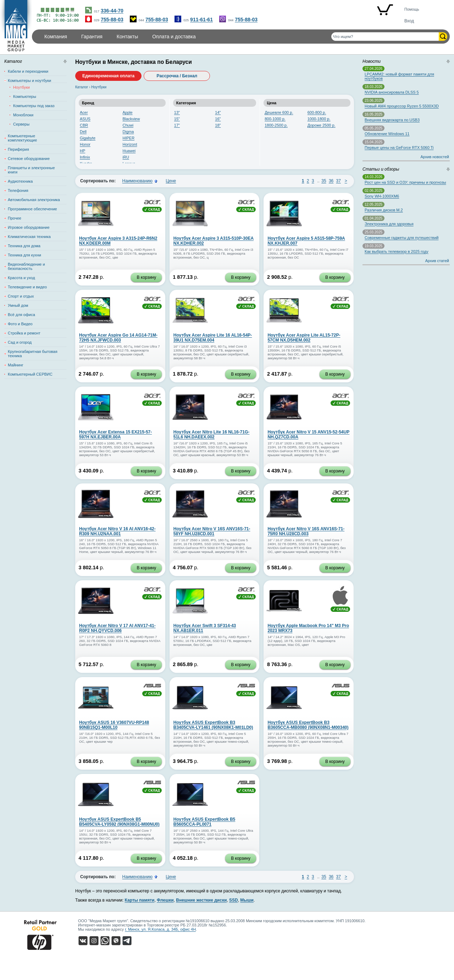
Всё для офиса (21, 315)
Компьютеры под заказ (34, 106)
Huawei (129, 151)
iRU (126, 157)
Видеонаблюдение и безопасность (26, 266)
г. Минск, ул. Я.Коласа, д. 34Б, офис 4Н (160, 929)
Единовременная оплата (108, 76)
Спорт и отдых (21, 296)
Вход (409, 21)
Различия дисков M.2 (384, 210)
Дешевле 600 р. (279, 112)
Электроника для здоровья (389, 224)
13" (177, 112)
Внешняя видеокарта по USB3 (392, 120)
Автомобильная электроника (34, 200)
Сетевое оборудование (29, 159)
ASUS (85, 119)
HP (82, 151)
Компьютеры (25, 96)
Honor (85, 144)
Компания (56, 37)
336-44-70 (112, 11)
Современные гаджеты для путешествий (402, 238)
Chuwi (128, 125)
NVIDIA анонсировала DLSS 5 (392, 92)
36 (331, 181)
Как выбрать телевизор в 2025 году (397, 251)
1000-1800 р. (319, 119)
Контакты (127, 37)
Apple (128, 112)
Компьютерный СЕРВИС (30, 374)
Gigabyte (88, 138)
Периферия (18, 149)
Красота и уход (21, 278)
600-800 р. (317, 112)
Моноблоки (23, 115)
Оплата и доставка (174, 37)
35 (324, 181)
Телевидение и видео (27, 287)
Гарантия (92, 37)
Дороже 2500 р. (322, 125)
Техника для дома (24, 246)
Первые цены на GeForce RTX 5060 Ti (399, 148)
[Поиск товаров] (385, 37)
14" (218, 112)
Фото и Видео (20, 324)
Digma (128, 132)
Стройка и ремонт (24, 333)
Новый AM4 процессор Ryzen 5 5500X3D (402, 106)
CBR (84, 125)
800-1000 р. (275, 119)
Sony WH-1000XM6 (382, 196)
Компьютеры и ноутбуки (29, 81)
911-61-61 (201, 20)
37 (339, 181)
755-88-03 (112, 20)
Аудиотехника (20, 181)
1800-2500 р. (276, 125)
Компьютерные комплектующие (22, 138)
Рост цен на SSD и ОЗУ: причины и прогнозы (405, 182)
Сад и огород (20, 342)
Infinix (85, 157)
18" (218, 125)
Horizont (130, 144)
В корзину (146, 277)
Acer (84, 112)
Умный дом (18, 305)
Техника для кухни (24, 255)
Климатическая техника (29, 237)
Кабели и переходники (28, 71)
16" (218, 119)
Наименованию (137, 181)
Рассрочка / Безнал (177, 76)
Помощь (412, 9)
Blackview (131, 119)
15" (177, 119)
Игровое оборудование (29, 227)
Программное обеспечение (32, 209)
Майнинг (16, 365)
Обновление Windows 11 (387, 134)
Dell (83, 132)
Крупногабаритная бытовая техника (33, 354)
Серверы (21, 124)
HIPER (129, 138)
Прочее (15, 218)
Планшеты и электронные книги (31, 170)
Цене (171, 181)
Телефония (18, 190)
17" (177, 125)
